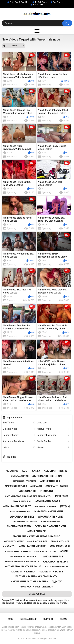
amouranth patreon (47, 476)
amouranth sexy (22, 517)
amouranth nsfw (56, 471)
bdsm (19, 448)
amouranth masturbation (36, 587)
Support (48, 619)
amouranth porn (20, 512)
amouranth (28, 491)
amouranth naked (45, 506)
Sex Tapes (19, 423)
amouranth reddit (56, 562)
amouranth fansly (22, 572)
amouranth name (51, 521)
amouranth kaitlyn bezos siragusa (36, 536)
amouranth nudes (37, 541)
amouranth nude (50, 517)
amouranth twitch (57, 486)
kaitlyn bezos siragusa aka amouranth (28, 496)
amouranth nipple (14, 541)
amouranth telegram (18, 551)
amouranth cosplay (17, 506)
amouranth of (36, 531)
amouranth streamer (25, 481)
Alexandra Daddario (19, 441)
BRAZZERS (38, 5)
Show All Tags (37, 594)
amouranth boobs (48, 501)
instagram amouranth (48, 512)
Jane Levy (53, 423)
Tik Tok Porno (41, 2)
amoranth (36, 486)
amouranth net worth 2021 (25, 557)
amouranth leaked (19, 526)
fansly (35, 471)
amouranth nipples (57, 566)
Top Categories (14, 418)
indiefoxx (62, 496)
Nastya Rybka (53, 429)
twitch (65, 507)
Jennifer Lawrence (53, 435)
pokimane (47, 491)
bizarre (53, 448)
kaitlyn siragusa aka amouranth (36, 576)
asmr (64, 551)
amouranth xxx (50, 481)
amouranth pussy (51, 572)
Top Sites (11, 457)
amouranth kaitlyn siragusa (30, 582)
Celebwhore (33, 639)
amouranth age (16, 471)
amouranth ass (53, 557)
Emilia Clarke (53, 441)
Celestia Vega (19, 429)
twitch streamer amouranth (22, 562)
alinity (57, 582)
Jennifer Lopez (19, 435)
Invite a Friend (28, 619)
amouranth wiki (60, 546)
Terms (64, 619)
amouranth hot (60, 541)
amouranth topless (16, 486)
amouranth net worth (25, 521)
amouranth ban (22, 501)
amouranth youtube (45, 552)
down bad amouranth (50, 526)
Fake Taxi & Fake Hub (19, 2)
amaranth (9, 546)
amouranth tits (20, 476)
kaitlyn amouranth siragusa (23, 567)
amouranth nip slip (32, 546)
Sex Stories (58, 2)
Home (10, 619)
